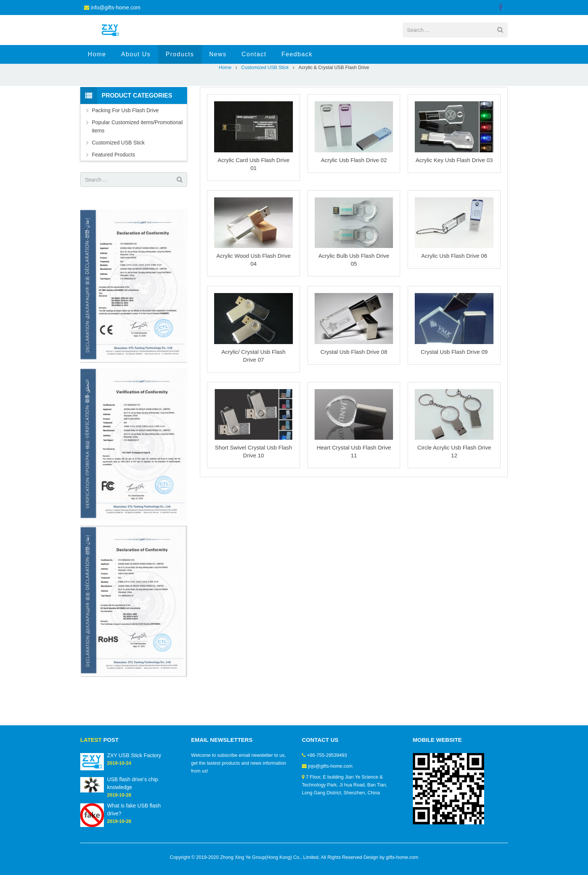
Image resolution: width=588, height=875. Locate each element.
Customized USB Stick (265, 98)
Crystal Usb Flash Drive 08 (354, 382)
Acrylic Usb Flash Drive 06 (454, 286)
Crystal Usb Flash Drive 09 (454, 382)
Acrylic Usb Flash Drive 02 (354, 190)
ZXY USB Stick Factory (134, 755)
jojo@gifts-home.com (330, 766)
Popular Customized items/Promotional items (137, 156)
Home (225, 98)
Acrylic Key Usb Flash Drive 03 (454, 190)
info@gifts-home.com (115, 8)
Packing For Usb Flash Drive (125, 140)
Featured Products (113, 185)
